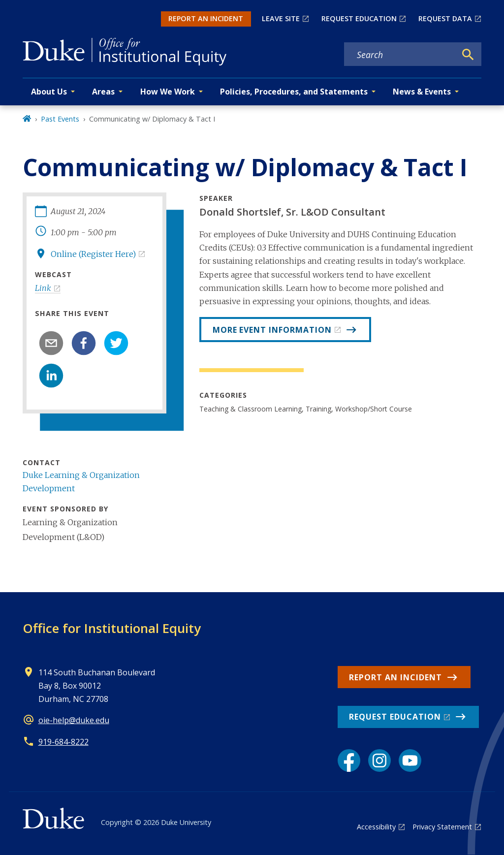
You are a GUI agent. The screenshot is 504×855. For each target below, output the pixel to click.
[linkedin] (51, 376)
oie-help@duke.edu (74, 720)
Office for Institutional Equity (112, 628)
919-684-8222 (63, 742)
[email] (51, 343)
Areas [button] (103, 92)
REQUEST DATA (445, 18)
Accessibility (376, 827)
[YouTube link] (410, 760)
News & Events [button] (422, 92)
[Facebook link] (349, 760)
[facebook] (84, 343)
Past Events (60, 119)
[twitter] (116, 343)
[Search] (468, 55)
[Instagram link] (379, 760)
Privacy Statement (442, 827)
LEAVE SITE (281, 18)
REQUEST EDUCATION (359, 18)
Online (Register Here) (93, 254)
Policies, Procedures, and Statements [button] (294, 92)
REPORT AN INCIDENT (206, 18)
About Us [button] (49, 92)
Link (43, 288)
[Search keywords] (400, 55)
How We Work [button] (168, 92)
